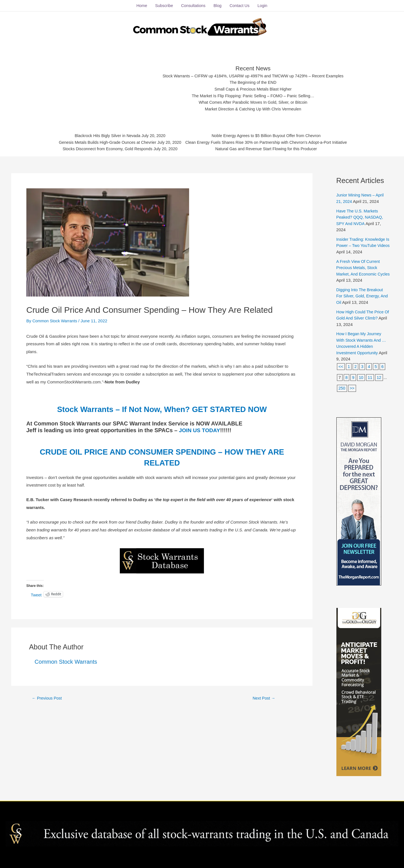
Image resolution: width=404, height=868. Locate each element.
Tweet (36, 592)
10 (361, 375)
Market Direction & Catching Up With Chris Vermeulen (253, 108)
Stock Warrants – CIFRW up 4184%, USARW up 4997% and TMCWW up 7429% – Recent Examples (253, 74)
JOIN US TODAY (200, 428)
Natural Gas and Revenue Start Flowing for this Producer (269, 148)
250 (342, 386)
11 (370, 375)
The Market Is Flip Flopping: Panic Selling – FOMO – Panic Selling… (253, 94)
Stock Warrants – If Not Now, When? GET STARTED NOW (162, 407)
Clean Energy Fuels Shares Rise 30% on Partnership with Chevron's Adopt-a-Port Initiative (269, 141)
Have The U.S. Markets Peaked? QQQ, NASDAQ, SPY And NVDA (361, 215)
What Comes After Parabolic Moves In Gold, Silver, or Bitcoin (253, 101)
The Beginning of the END (253, 80)
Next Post (264, 695)
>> (353, 386)
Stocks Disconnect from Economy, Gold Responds (103, 148)
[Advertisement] (107, 85)
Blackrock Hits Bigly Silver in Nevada (103, 134)
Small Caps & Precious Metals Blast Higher (253, 87)
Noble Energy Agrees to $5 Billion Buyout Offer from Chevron (269, 134)
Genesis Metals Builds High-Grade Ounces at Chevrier (103, 141)
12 (380, 375)
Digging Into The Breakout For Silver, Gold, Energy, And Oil (361, 294)
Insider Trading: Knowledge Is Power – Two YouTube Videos (362, 243)
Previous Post (48, 695)
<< (341, 364)
